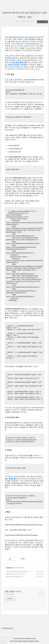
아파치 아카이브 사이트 (16, 65)
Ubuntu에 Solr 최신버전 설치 (22, 37)
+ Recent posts (7, 628)
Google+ (37, 641)
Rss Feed (13, 641)
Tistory (22, 639)
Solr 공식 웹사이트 (19, 62)
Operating (9, 568)
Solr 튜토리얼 (10, 479)
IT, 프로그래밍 (10, 594)
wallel (34, 639)
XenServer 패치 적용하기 (14, 576)
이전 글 (8, 56)
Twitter (20, 641)
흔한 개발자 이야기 (13, 592)
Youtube (31, 641)
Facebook (25, 641)
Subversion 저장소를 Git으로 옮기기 (17, 571)
